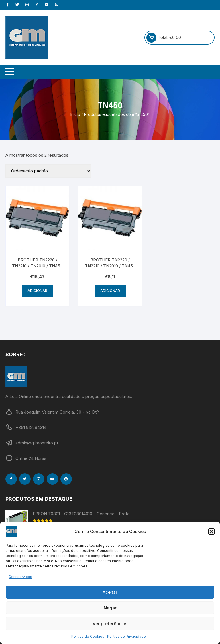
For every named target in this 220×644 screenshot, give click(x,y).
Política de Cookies (88, 636)
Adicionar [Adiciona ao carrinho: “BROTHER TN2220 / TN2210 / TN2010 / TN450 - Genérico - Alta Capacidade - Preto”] (37, 291)
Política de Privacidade (126, 636)
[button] (211, 532)
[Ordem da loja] (48, 171)
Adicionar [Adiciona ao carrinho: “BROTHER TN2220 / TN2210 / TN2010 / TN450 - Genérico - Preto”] (110, 291)
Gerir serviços (20, 577)
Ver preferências (110, 624)
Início (75, 114)
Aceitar (110, 592)
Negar (110, 608)
